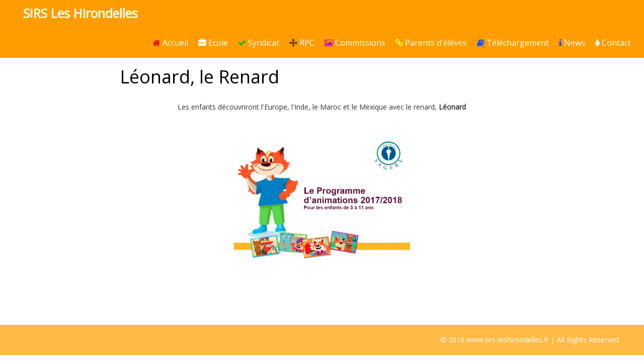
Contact (613, 43)
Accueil (171, 43)
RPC (302, 43)
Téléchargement (513, 43)
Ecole (213, 43)
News (572, 43)
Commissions (355, 43)
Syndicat (259, 43)
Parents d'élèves (431, 43)
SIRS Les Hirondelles (80, 13)
